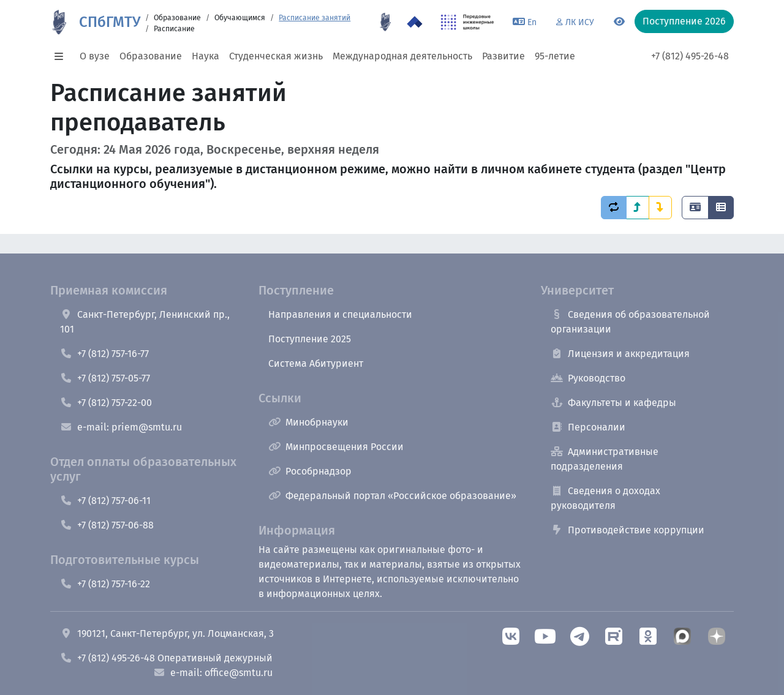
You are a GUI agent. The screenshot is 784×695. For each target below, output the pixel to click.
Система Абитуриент (316, 363)
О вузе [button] (95, 56)
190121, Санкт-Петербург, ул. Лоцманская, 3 (167, 633)
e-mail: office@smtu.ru (213, 673)
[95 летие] (385, 22)
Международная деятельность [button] (402, 56)
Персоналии (588, 427)
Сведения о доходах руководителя (605, 498)
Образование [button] (151, 56)
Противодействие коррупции (628, 530)
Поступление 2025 (310, 339)
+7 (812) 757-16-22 (105, 584)
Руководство (588, 378)
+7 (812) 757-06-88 (107, 525)
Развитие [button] (503, 56)
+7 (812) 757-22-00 (106, 403)
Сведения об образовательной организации (630, 322)
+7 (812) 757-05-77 (105, 378)
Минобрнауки (308, 422)
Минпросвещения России (336, 447)
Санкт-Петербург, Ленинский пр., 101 (145, 322)
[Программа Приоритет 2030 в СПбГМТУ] (415, 22)
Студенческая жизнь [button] (276, 56)
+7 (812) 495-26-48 (690, 56)
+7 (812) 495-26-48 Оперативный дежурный (166, 658)
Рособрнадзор (310, 471)
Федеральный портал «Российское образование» (392, 496)
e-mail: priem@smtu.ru (121, 427)
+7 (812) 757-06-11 (105, 501)
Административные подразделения (605, 459)
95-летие (555, 56)
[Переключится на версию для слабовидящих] (619, 22)
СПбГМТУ (110, 22)
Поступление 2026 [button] (684, 21)
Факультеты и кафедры (613, 403)
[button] (62, 56)
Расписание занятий (315, 18)
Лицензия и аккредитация (620, 354)
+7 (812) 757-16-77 (104, 354)
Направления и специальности (340, 314)
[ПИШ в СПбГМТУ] (468, 22)
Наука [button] (205, 56)
